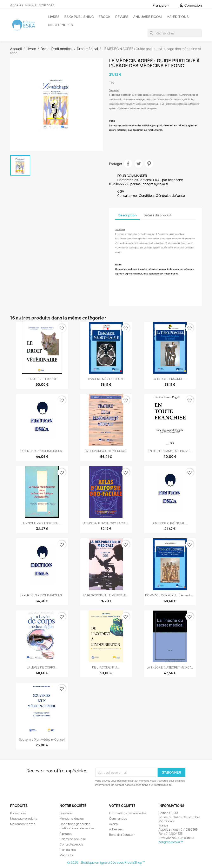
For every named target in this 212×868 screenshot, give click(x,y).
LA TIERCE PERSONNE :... (170, 379)
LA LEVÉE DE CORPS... (42, 667)
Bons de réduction (122, 835)
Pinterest (149, 164)
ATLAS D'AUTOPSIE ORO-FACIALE (106, 523)
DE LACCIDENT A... (106, 667)
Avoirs (113, 824)
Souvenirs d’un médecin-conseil (42, 739)
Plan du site (68, 850)
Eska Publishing (79, 17)
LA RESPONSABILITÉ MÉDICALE (106, 451)
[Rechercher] (175, 33)
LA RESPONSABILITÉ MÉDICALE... (106, 595)
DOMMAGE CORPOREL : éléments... (170, 595)
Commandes (118, 819)
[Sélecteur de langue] (162, 6)
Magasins (66, 855)
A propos (66, 834)
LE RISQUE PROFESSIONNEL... (42, 523)
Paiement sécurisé (73, 839)
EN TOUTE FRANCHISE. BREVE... (170, 451)
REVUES (122, 17)
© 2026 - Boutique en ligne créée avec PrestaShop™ (106, 863)
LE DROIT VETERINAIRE (42, 379)
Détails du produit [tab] (158, 215)
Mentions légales (72, 819)
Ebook (105, 17)
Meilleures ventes (23, 824)
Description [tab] (128, 215)
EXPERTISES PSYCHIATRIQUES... (42, 451)
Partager (128, 164)
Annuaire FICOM (147, 17)
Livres (54, 17)
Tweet (139, 164)
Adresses (116, 829)
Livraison (66, 813)
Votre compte (122, 806)
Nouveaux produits (24, 819)
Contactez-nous (71, 844)
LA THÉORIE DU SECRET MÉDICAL (170, 667)
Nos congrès (61, 25)
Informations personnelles (128, 813)
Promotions (18, 813)
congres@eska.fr (171, 842)
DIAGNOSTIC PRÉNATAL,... (170, 523)
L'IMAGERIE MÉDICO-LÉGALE (106, 379)
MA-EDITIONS (178, 17)
